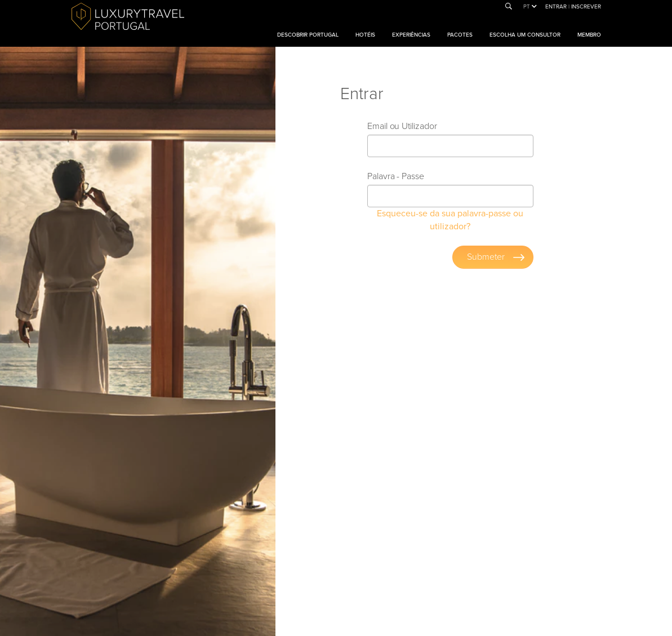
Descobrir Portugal (308, 35)
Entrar (557, 7)
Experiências (411, 35)
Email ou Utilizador (402, 126)
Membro (589, 35)
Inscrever (586, 7)
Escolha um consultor (525, 35)
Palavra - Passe (396, 176)
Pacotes (460, 35)
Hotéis (365, 35)
